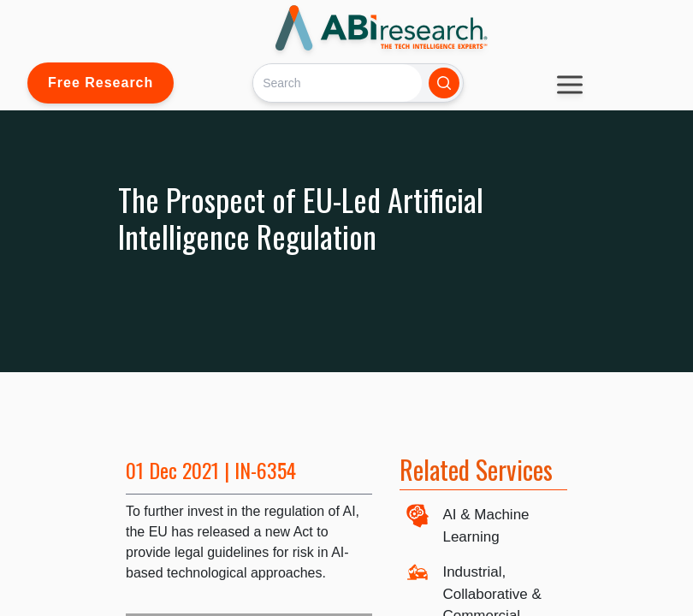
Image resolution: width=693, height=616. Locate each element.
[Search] (338, 83)
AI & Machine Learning (486, 526)
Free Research (101, 83)
